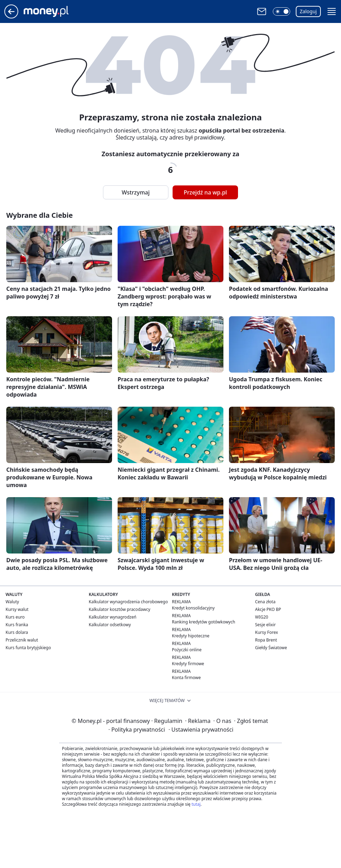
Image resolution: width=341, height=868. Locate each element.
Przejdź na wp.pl (205, 192)
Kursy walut (17, 609)
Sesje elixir (265, 625)
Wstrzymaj (136, 192)
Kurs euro (15, 617)
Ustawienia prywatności (201, 730)
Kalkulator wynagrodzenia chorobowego (128, 602)
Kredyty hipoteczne (191, 636)
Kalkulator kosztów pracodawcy (120, 609)
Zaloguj (308, 11)
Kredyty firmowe (188, 664)
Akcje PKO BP (268, 609)
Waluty (12, 602)
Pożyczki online (187, 650)
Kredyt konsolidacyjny (193, 608)
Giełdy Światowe (271, 648)
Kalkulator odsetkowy (110, 625)
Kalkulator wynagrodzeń (113, 617)
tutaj (196, 804)
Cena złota (265, 602)
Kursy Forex (267, 632)
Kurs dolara (17, 632)
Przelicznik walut (22, 640)
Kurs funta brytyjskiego (28, 648)
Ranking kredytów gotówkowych (204, 622)
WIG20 (262, 617)
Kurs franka (17, 625)
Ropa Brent (266, 640)
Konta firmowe (186, 678)
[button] (281, 11)
